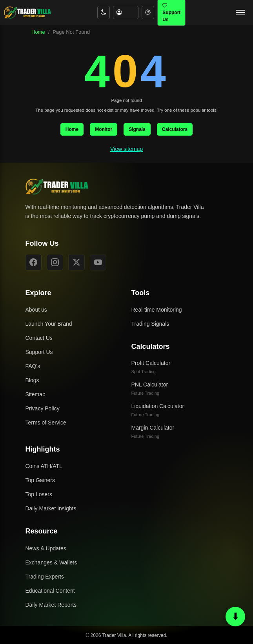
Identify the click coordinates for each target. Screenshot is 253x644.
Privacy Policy (43, 408)
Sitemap (35, 394)
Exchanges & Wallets (51, 562)
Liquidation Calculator (158, 410)
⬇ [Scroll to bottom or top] (236, 616)
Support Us (39, 352)
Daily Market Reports (51, 605)
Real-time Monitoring (157, 310)
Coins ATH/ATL (44, 466)
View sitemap (126, 149)
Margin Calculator (153, 432)
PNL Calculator (150, 388)
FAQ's (33, 366)
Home (38, 32)
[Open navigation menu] (240, 13)
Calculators (175, 129)
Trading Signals (150, 324)
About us (36, 310)
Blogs (32, 380)
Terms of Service (46, 423)
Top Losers (39, 494)
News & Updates (46, 548)
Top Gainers (40, 480)
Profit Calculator (151, 367)
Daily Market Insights (51, 508)
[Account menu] (126, 13)
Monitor (104, 129)
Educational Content (50, 591)
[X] (76, 262)
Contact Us (39, 338)
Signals (137, 129)
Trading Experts (45, 577)
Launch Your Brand (49, 324)
